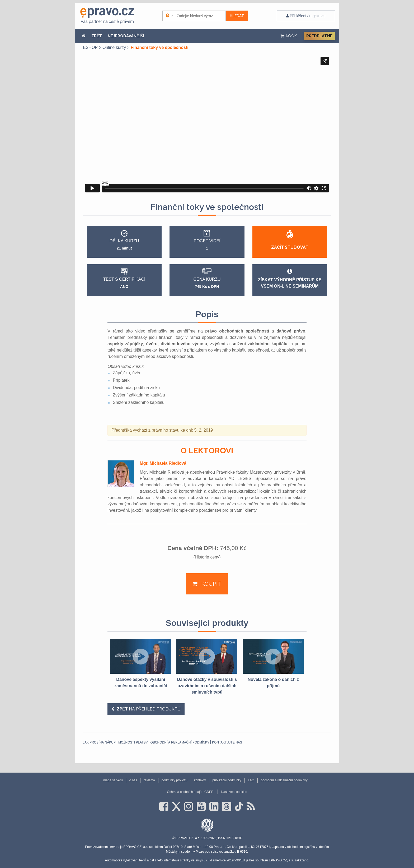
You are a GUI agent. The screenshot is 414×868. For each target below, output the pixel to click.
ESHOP (90, 47)
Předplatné (319, 36)
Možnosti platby (133, 742)
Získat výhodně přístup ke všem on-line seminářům (290, 278)
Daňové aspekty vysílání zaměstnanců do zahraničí (141, 683)
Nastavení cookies (234, 792)
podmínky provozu (175, 780)
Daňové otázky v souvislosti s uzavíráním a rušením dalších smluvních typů (207, 686)
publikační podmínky (227, 780)
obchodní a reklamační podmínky (180, 742)
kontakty (200, 780)
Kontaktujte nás (227, 742)
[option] (141, 664)
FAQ (251, 780)
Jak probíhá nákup (99, 742)
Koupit (211, 584)
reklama (149, 780)
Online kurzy (114, 47)
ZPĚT (97, 36)
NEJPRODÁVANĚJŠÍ (126, 36)
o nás (133, 780)
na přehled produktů (148, 709)
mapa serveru (113, 780)
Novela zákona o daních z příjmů (273, 683)
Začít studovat (290, 247)
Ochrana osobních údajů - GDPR (190, 792)
